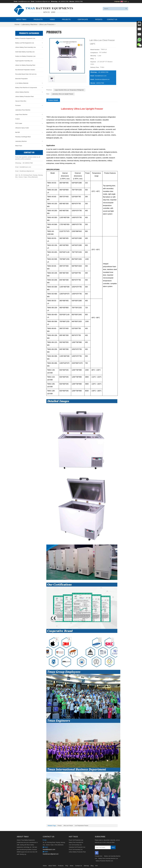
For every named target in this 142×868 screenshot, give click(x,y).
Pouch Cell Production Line (76, 840)
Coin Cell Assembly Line (75, 845)
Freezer (60, 826)
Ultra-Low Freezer (68, 826)
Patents (99, 19)
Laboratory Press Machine (23, 110)
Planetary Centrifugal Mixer (23, 137)
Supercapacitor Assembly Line (24, 61)
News (72, 866)
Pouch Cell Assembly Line (76, 850)
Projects (66, 19)
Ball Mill (18, 132)
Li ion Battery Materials (22, 83)
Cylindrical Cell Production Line (77, 847)
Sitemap (86, 866)
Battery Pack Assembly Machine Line (108, 858)
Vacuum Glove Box (21, 101)
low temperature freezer (82, 826)
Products (38, 19)
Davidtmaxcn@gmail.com (43, 1)
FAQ (67, 866)
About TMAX (21, 19)
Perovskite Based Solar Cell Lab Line (26, 74)
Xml (96, 866)
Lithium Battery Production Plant (24, 96)
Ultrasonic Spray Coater (22, 128)
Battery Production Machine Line (104, 861)
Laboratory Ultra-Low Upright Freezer (63, 94)
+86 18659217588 (63, 1)
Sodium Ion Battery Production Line (25, 56)
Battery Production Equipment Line (25, 38)
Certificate (83, 19)
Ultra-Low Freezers (47, 24)
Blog (92, 866)
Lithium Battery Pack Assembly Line (25, 47)
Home (18, 24)
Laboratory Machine (30, 24)
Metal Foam (19, 146)
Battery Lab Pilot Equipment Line (25, 43)
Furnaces (18, 105)
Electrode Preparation (21, 79)
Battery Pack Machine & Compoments (26, 88)
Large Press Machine (21, 114)
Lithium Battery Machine (22, 92)
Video (52, 19)
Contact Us (112, 19)
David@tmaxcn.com (24, 1)
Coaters (18, 119)
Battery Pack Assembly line (76, 842)
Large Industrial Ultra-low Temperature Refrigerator (69, 90)
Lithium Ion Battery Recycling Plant (25, 65)
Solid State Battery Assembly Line (25, 52)
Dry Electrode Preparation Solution (25, 70)
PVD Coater (19, 123)
